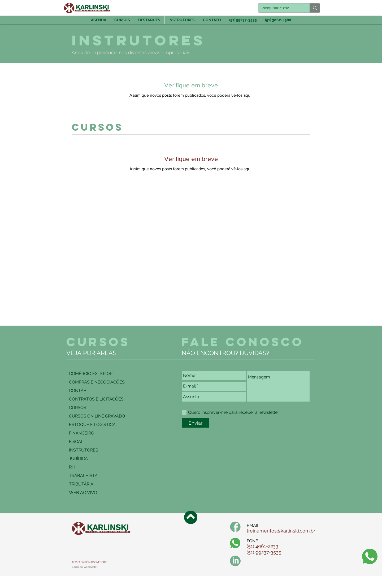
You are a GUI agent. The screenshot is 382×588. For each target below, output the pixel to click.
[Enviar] (196, 423)
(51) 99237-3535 (264, 552)
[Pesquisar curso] (280, 8)
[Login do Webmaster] (85, 567)
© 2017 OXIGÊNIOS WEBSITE (89, 562)
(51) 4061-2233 (262, 546)
